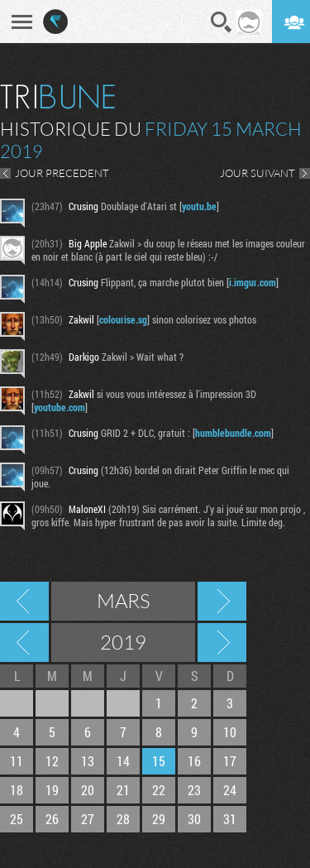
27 (88, 819)
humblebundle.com (233, 433)
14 (123, 761)
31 (230, 819)
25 (17, 819)
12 (52, 761)
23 (194, 790)
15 (159, 761)
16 (194, 761)
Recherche (222, 22)
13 (88, 761)
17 (230, 761)
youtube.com (60, 407)
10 (230, 732)
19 (52, 790)
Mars (124, 601)
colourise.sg (123, 319)
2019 (123, 642)
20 (88, 790)
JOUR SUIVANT (258, 173)
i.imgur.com (253, 282)
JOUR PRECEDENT (62, 173)
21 (123, 790)
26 (52, 819)
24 (230, 790)
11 (17, 761)
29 (159, 819)
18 (17, 790)
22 (159, 790)
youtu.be (199, 206)
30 (194, 819)
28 (123, 819)
